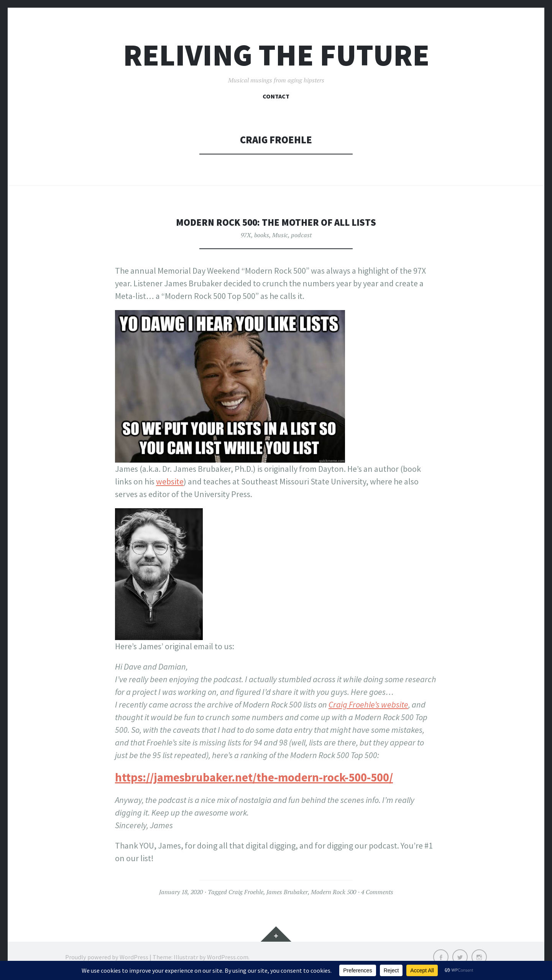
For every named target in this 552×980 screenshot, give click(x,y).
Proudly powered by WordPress (107, 957)
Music (280, 235)
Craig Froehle (246, 892)
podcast (301, 235)
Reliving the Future (276, 55)
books (262, 235)
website (170, 481)
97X (246, 235)
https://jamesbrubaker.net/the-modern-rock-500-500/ (254, 777)
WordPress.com (228, 957)
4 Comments (377, 892)
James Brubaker (287, 892)
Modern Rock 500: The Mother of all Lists (276, 222)
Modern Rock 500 (333, 892)
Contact (276, 96)
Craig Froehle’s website (368, 704)
